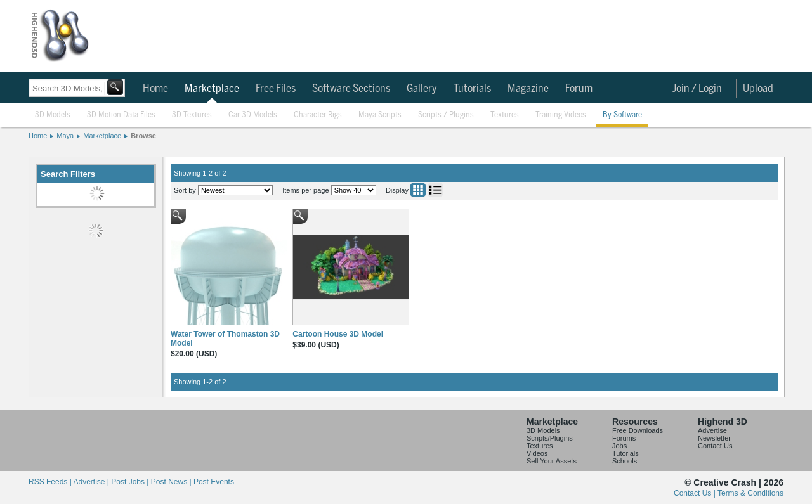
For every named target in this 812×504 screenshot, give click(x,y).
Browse (143, 136)
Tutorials (472, 89)
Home (155, 89)
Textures (505, 115)
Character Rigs (318, 115)
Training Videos (561, 115)
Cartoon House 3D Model (338, 334)
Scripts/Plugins (550, 438)
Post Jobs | (131, 482)
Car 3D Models (253, 115)
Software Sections (351, 89)
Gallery (422, 89)
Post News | (172, 482)
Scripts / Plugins (446, 115)
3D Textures (192, 115)
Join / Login (697, 89)
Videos (537, 453)
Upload (758, 89)
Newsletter (714, 438)
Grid (418, 190)
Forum (579, 89)
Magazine (528, 89)
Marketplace (212, 89)
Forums (624, 438)
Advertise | (92, 482)
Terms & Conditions (750, 493)
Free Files (276, 89)
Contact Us (715, 446)
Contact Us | (696, 493)
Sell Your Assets (552, 461)
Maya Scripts (380, 115)
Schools (625, 461)
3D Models (53, 115)
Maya (65, 136)
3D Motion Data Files (121, 115)
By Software (622, 115)
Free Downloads (638, 430)
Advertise (712, 430)
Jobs (619, 446)
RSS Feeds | (51, 482)
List (435, 190)
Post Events (214, 482)
